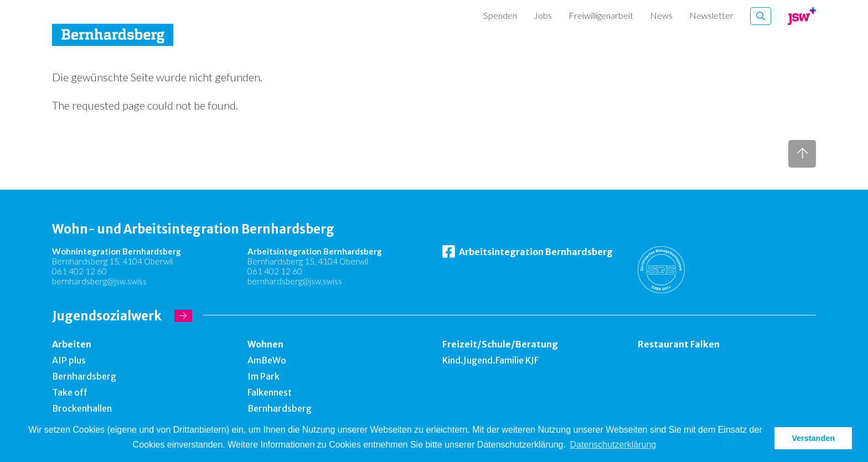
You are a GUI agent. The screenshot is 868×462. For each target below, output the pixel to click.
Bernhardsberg (84, 376)
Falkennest (270, 392)
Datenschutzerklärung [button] (613, 445)
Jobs (543, 15)
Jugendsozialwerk (107, 316)
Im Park (263, 376)
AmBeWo (267, 360)
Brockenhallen (82, 408)
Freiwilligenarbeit (601, 15)
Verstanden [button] (813, 438)
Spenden (500, 15)
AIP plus (69, 360)
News (661, 15)
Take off (70, 392)
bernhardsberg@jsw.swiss (99, 281)
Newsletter (711, 15)
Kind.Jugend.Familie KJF (490, 360)
